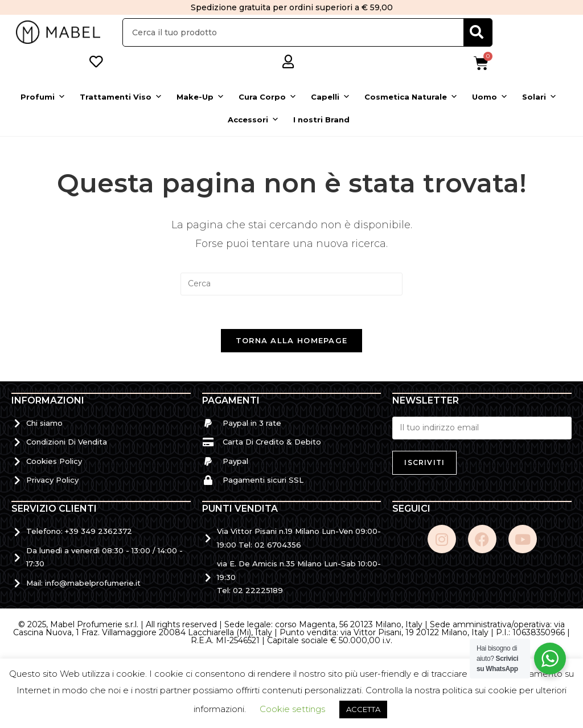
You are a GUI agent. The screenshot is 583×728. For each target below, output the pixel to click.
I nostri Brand (321, 120)
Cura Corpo (268, 97)
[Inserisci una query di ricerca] (291, 284)
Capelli (330, 97)
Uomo (490, 97)
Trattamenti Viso (121, 97)
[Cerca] (478, 32)
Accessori (253, 120)
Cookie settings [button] (292, 709)
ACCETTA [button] (363, 709)
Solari (539, 97)
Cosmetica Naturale (411, 97)
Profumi (43, 97)
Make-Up (200, 97)
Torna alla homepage (292, 342)
